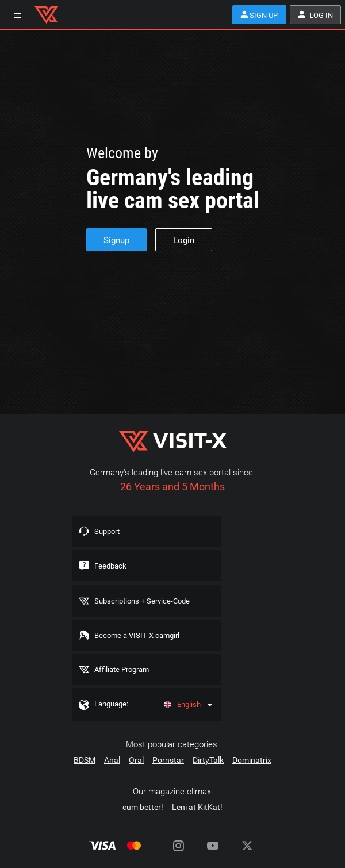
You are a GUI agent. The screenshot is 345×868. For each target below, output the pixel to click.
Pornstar (168, 771)
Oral (136, 771)
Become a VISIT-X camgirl (141, 642)
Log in (313, 15)
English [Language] (181, 715)
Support (110, 532)
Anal (112, 771)
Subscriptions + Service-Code (147, 606)
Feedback (113, 569)
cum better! (143, 819)
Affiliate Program (126, 678)
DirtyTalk (208, 771)
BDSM (85, 771)
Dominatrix (252, 771)
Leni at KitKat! (197, 819)
